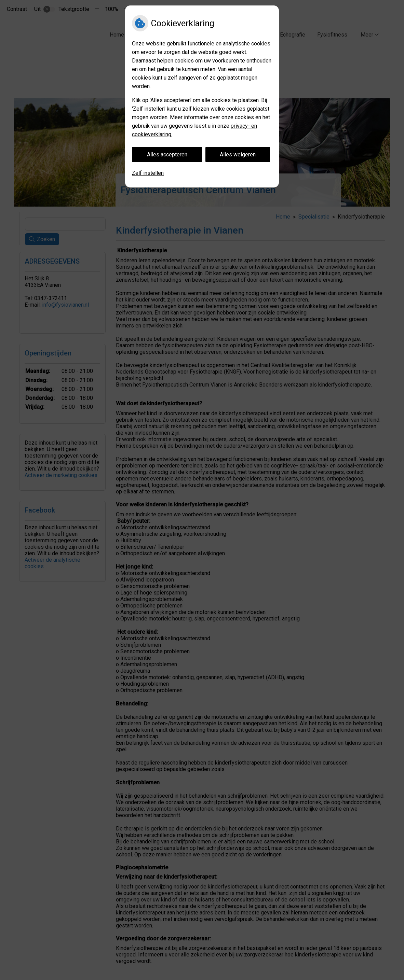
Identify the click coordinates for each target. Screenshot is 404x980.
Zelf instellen (148, 173)
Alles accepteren (167, 155)
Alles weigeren (238, 155)
